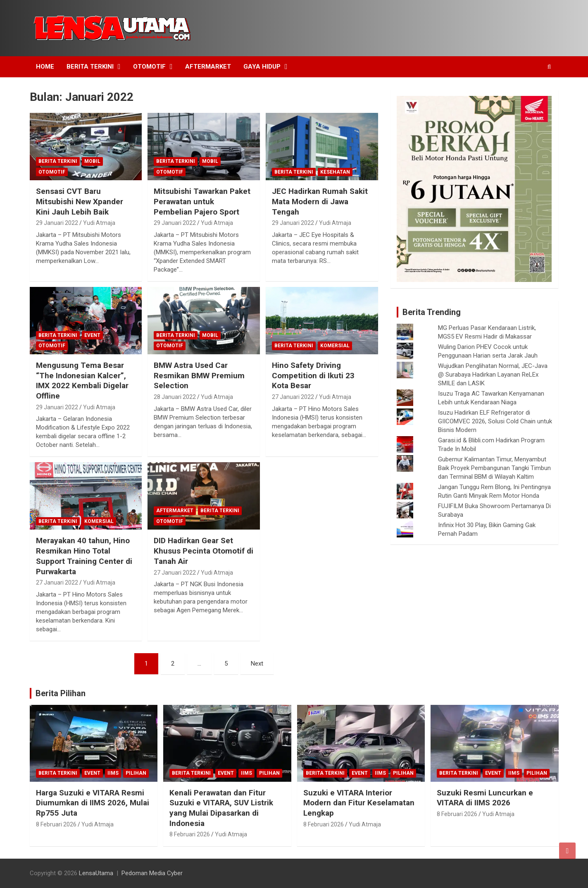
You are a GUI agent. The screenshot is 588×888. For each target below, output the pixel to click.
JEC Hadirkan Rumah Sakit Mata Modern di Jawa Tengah (320, 201)
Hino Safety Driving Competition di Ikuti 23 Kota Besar (313, 375)
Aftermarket (208, 67)
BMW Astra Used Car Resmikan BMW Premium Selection (199, 375)
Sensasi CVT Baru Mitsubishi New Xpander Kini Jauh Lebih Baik (80, 201)
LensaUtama (96, 873)
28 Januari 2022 (175, 397)
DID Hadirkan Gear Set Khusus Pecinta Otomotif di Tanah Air (204, 551)
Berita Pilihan (61, 693)
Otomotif (149, 67)
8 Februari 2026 (56, 824)
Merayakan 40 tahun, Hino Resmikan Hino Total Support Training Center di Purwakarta (84, 556)
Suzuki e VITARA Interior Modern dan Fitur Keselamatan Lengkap (359, 803)
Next (257, 664)
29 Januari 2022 (57, 223)
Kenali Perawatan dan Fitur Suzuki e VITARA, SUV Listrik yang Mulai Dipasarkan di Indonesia (221, 808)
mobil (92, 161)
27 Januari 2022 (293, 397)
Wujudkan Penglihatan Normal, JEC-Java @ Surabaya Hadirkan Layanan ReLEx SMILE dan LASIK (493, 375)
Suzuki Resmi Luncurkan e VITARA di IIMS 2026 (485, 798)
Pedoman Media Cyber (152, 873)
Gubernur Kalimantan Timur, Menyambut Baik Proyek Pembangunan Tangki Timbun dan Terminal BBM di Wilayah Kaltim (494, 468)
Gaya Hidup (262, 67)
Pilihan (136, 773)
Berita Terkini (90, 67)
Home (45, 67)
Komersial (335, 346)
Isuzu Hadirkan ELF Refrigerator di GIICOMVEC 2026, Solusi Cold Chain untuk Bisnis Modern (495, 421)
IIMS (113, 773)
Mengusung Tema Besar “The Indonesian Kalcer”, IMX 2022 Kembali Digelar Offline (82, 381)
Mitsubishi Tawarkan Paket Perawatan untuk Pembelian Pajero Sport (202, 201)
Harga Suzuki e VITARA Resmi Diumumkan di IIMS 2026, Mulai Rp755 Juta (93, 803)
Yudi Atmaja (99, 223)
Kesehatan (335, 172)
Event (92, 335)
